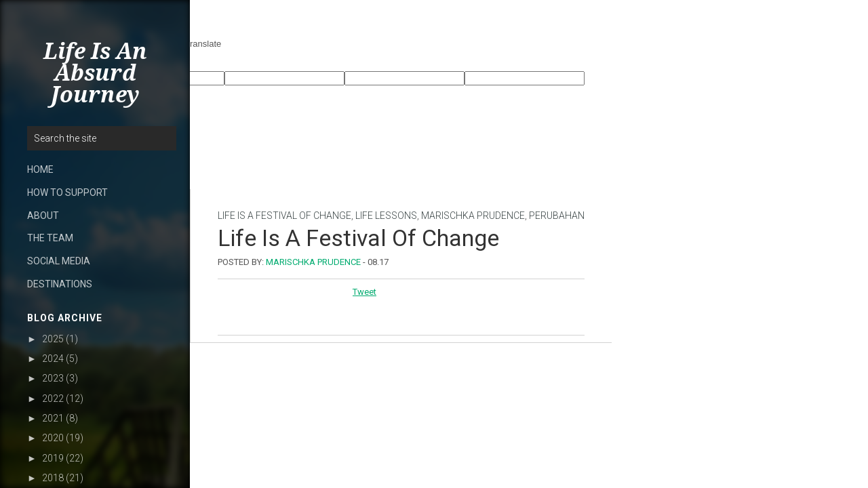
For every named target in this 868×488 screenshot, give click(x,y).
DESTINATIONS (60, 284)
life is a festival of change (284, 216)
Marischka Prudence (473, 216)
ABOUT (43, 216)
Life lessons (386, 216)
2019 (53, 458)
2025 (53, 339)
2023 (53, 378)
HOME (40, 169)
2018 (53, 478)
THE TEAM (50, 238)
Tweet (364, 292)
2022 (53, 399)
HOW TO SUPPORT (67, 192)
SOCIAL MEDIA (59, 261)
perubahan (557, 216)
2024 (53, 359)
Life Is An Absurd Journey (95, 73)
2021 (53, 418)
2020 (53, 438)
